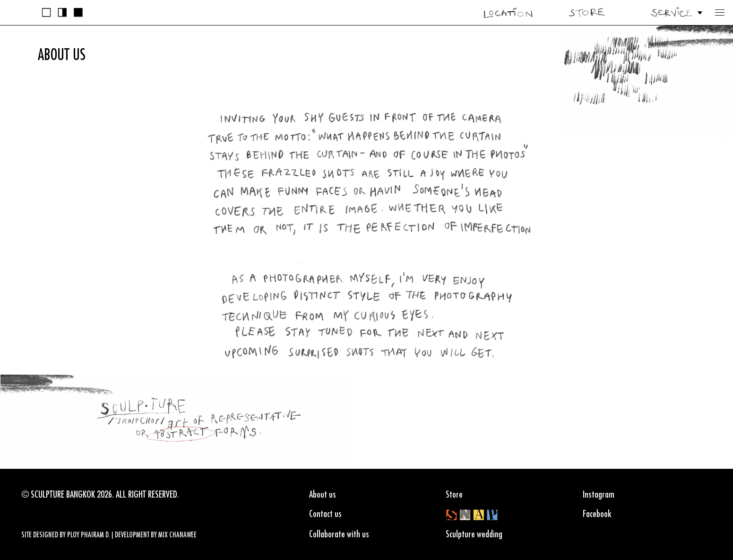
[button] (720, 13)
